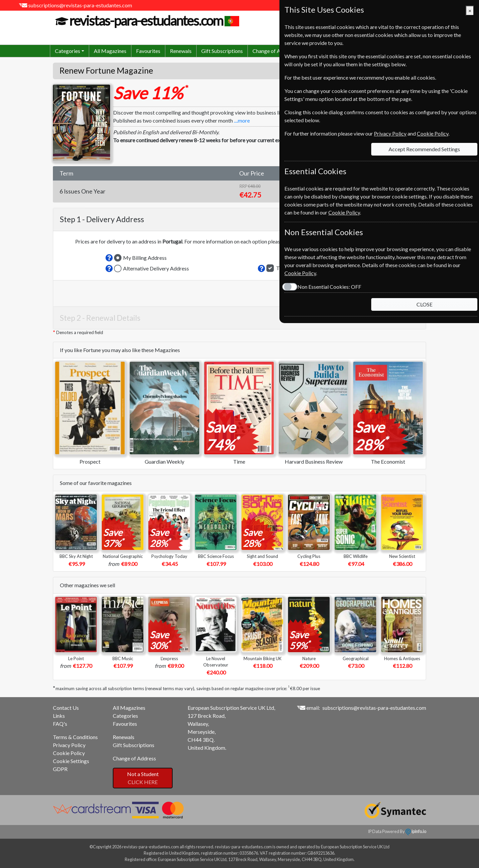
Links (59, 716)
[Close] (470, 11)
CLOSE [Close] (424, 304)
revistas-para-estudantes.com (145, 21)
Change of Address (274, 51)
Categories (125, 716)
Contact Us (66, 708)
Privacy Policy (69, 745)
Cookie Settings (71, 761)
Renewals (181, 51)
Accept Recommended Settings (424, 149)
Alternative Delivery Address (156, 268)
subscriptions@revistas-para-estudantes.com (80, 5)
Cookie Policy (69, 753)
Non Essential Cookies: (329, 287)
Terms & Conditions (75, 737)
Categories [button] (68, 51)
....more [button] (242, 120)
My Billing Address (145, 258)
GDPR (60, 769)
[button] (109, 258)
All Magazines (110, 51)
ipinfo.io (416, 831)
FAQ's (60, 724)
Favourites (148, 51)
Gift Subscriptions (222, 51)
